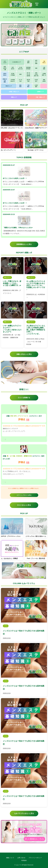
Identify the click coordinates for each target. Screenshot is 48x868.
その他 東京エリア (17, 62)
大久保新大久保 (20, 68)
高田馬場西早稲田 (28, 68)
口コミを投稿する (24, 398)
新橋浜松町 (44, 80)
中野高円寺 (13, 68)
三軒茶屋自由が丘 (13, 80)
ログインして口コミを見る (24, 495)
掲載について (10, 858)
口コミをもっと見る (24, 505)
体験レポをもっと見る (24, 354)
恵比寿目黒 (28, 80)
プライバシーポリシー (35, 858)
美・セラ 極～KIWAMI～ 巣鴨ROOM (19, 456)
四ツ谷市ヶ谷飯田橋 (28, 74)
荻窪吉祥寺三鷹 (5, 68)
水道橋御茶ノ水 (44, 74)
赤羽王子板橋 (36, 62)
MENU (37, 4)
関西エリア (14, 97)
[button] (46, 34)
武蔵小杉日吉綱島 (5, 81)
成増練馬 (28, 62)
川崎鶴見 (28, 86)
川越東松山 (44, 62)
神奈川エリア (9, 86)
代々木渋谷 (20, 80)
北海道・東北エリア (14, 92)
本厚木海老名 (5, 74)
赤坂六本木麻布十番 (36, 74)
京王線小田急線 (13, 74)
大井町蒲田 (36, 86)
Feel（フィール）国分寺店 (36, 558)
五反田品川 (36, 80)
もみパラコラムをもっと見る (24, 813)
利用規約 (24, 860)
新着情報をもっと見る (24, 244)
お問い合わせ (21, 858)
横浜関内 (20, 86)
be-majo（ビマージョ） (36, 150)
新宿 (20, 74)
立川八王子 (5, 62)
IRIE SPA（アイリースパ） (20, 416)
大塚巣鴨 (44, 68)
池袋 (36, 68)
